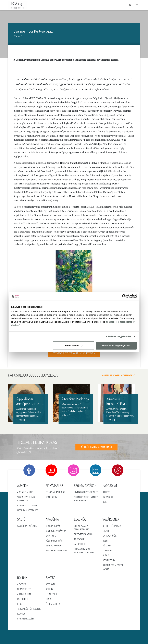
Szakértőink (52, 497)
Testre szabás (74, 345)
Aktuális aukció (25, 492)
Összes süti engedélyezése (116, 345)
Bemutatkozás (53, 526)
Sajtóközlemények (27, 526)
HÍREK (48, 599)
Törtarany (79, 539)
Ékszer (106, 531)
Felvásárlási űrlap (55, 492)
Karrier (21, 614)
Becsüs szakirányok (56, 531)
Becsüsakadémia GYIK (56, 550)
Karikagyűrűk (109, 536)
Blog (20, 604)
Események (23, 599)
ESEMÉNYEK (51, 594)
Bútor (106, 555)
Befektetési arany (83, 534)
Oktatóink (51, 536)
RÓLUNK (49, 589)
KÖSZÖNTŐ (51, 584)
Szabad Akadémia (54, 546)
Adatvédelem (24, 594)
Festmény (107, 550)
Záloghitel (80, 544)
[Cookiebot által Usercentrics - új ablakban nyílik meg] (124, 296)
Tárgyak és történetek (29, 609)
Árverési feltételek (27, 505)
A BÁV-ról (22, 584)
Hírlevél (107, 492)
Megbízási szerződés (28, 510)
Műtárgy (107, 546)
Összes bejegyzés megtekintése (121, 376)
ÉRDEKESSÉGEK (53, 604)
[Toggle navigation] (137, 5)
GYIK (104, 502)
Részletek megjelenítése (119, 336)
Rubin (105, 541)
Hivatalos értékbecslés (86, 492)
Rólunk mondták (54, 541)
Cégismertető (24, 589)
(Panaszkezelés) (26, 619)
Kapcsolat (108, 497)
